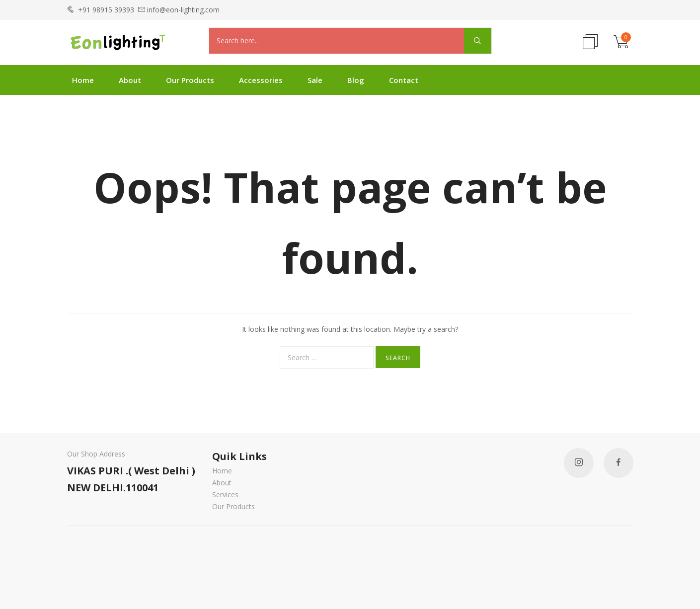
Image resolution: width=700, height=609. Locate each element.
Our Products (190, 80)
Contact (404, 80)
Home (83, 80)
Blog (356, 80)
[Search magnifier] (478, 41)
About (130, 80)
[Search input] (339, 41)
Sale (315, 80)
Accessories (261, 80)
